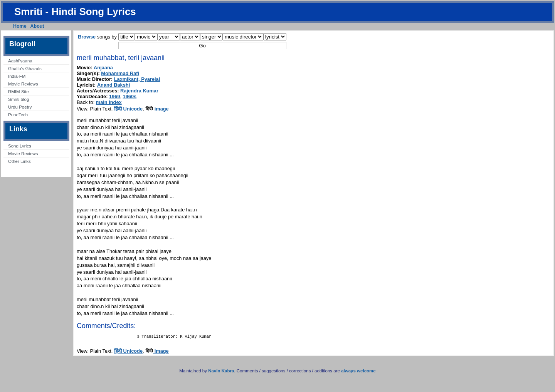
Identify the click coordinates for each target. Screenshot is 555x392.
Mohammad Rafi (120, 73)
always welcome (358, 372)
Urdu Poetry (20, 107)
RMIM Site (18, 92)
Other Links (19, 161)
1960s (130, 96)
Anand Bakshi (114, 85)
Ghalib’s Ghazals (25, 69)
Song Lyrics (20, 146)
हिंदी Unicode (128, 109)
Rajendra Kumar (139, 91)
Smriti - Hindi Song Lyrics (75, 12)
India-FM (17, 76)
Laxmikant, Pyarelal (137, 79)
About (37, 26)
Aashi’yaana (20, 61)
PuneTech (18, 115)
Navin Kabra (221, 372)
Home (20, 26)
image (157, 109)
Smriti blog (18, 99)
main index (109, 102)
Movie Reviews (23, 84)
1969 (114, 96)
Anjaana (103, 68)
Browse (87, 37)
